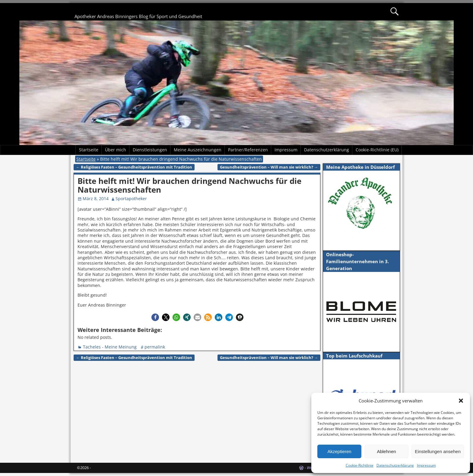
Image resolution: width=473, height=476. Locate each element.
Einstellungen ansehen (438, 451)
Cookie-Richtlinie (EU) (377, 150)
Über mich (116, 150)
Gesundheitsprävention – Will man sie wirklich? (269, 167)
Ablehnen (386, 451)
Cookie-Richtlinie (360, 465)
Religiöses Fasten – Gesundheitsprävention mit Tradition (134, 167)
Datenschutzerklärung (395, 465)
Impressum (426, 465)
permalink (155, 347)
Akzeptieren (339, 451)
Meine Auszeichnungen (198, 150)
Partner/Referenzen (248, 150)
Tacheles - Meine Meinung (110, 347)
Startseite (89, 150)
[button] (461, 401)
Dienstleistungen (150, 150)
